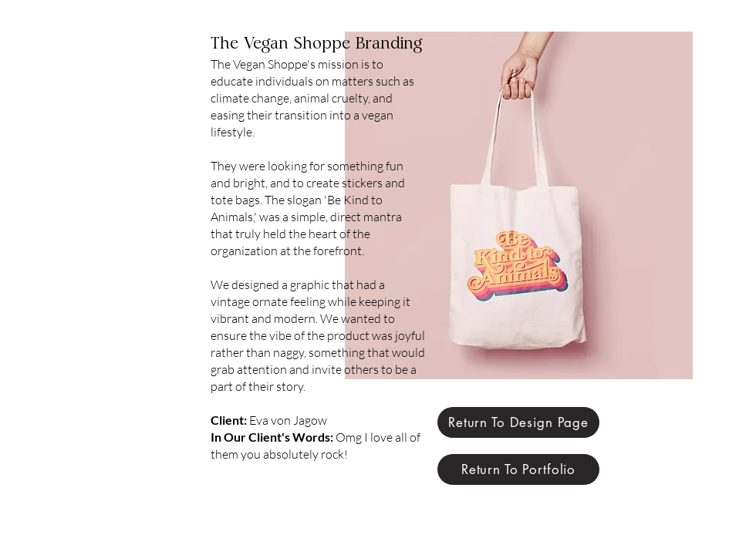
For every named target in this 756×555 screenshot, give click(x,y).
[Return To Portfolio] (518, 469)
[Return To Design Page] (518, 422)
